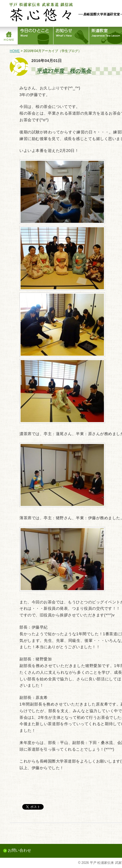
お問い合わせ (19, 850)
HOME (15, 51)
